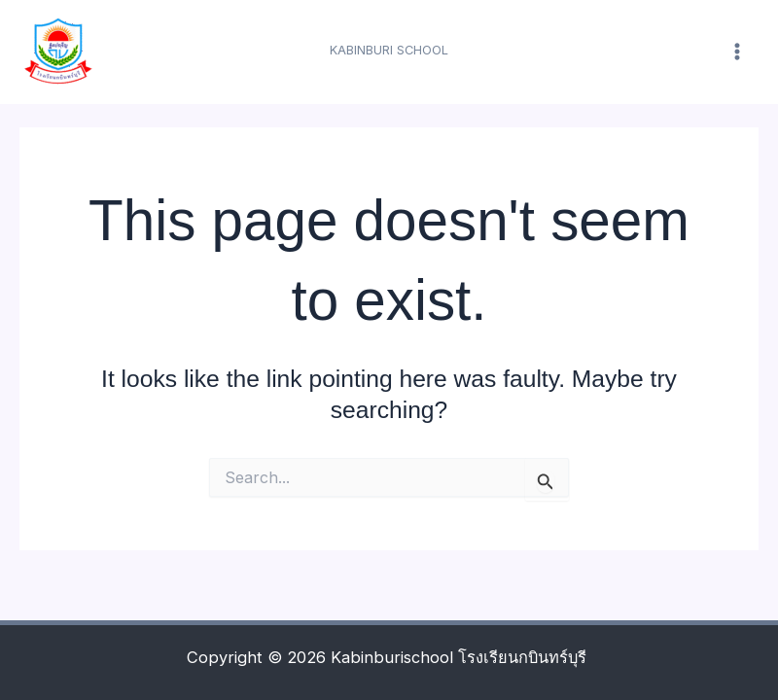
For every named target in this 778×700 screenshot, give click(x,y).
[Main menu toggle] (737, 52)
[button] (389, 51)
